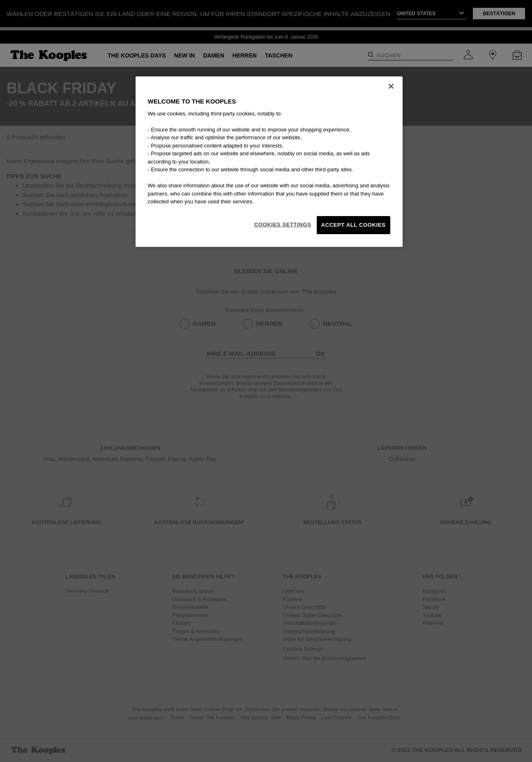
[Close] (391, 86)
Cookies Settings (283, 224)
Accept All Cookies (354, 225)
